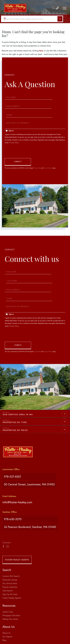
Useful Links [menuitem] (8, 586)
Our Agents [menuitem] (7, 611)
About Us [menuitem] (7, 607)
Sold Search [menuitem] (8, 565)
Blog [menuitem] (4, 615)
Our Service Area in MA (18, 400)
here (41, 51)
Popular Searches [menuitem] (10, 561)
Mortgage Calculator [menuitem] (11, 590)
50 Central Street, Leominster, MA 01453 (31, 466)
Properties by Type (15, 408)
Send (18, 159)
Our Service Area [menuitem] (10, 558)
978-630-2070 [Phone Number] (12, 498)
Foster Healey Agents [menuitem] (12, 572)
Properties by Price (15, 416)
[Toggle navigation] (64, 10)
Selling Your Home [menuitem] (10, 593)
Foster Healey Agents (17, 534)
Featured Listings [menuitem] (10, 554)
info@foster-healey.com (19, 482)
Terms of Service (48, 165)
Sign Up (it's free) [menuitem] (10, 569)
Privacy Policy (14, 138)
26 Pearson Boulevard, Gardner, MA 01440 (32, 503)
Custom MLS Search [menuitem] (11, 550)
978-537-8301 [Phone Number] (12, 461)
